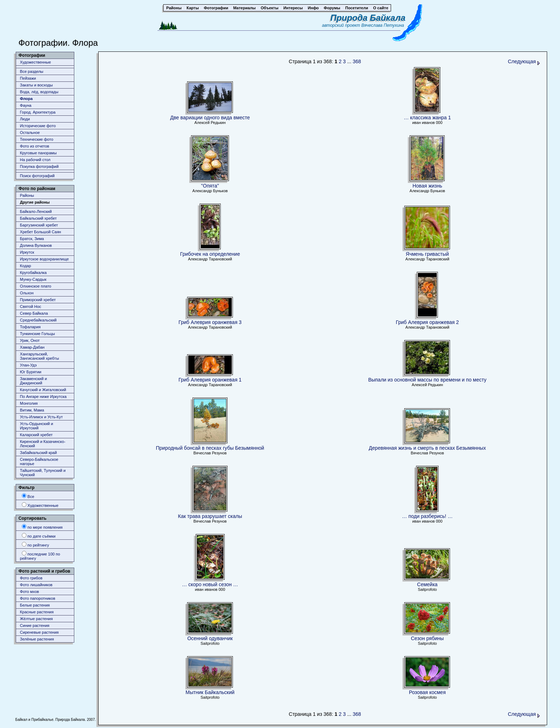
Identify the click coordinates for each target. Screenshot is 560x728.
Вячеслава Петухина (383, 25)
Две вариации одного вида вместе (210, 118)
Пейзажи (28, 78)
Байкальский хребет (38, 218)
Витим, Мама (32, 410)
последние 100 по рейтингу (40, 556)
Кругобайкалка (33, 273)
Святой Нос (31, 306)
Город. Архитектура (38, 112)
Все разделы (32, 71)
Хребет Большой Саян (41, 232)
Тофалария (30, 327)
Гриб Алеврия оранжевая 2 (427, 322)
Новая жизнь (427, 186)
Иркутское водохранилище (44, 259)
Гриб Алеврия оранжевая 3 (210, 322)
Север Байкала (34, 313)
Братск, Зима (32, 239)
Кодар (26, 266)
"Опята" (210, 186)
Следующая (524, 61)
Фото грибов (31, 578)
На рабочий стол (35, 160)
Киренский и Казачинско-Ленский (43, 444)
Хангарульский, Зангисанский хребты (39, 356)
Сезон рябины (427, 638)
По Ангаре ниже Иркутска (43, 397)
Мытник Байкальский (210, 692)
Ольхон (27, 293)
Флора (26, 99)
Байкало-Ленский (36, 211)
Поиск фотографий (37, 176)
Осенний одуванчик (210, 638)
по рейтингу (35, 545)
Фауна (26, 105)
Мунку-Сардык (33, 279)
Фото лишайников (36, 585)
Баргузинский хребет (39, 225)
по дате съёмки (39, 536)
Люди (25, 119)
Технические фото (37, 139)
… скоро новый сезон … (210, 584)
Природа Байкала (368, 18)
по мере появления (42, 527)
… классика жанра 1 (427, 118)
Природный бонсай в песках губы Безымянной (210, 448)
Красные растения (37, 612)
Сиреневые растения (39, 632)
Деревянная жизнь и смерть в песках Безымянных (427, 448)
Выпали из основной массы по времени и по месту (427, 380)
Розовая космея (427, 692)
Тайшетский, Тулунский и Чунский (43, 473)
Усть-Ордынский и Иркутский (37, 426)
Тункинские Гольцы (37, 334)
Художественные (36, 62)
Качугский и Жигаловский (43, 390)
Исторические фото (38, 126)
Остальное (30, 133)
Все (28, 496)
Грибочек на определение (210, 254)
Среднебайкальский (38, 320)
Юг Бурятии (31, 372)
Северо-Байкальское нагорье (39, 462)
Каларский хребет (36, 435)
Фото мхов (29, 592)
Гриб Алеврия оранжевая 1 (210, 380)
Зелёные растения (37, 639)
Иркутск (27, 252)
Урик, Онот (30, 340)
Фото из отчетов (35, 146)
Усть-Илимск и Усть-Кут (41, 417)
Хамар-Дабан (32, 347)
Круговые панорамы (38, 153)
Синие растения (35, 625)
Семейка (427, 584)
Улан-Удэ (28, 365)
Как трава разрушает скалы (210, 516)
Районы (27, 195)
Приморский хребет (38, 300)
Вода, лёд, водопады (39, 92)
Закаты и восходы (36, 85)
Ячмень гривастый (427, 254)
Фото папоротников (38, 598)
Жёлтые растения (36, 619)
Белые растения (35, 605)
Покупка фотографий (39, 166)
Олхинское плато (36, 286)
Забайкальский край (38, 453)
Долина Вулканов (36, 245)
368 (357, 61)
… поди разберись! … (427, 516)
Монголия (29, 403)
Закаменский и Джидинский (34, 381)
